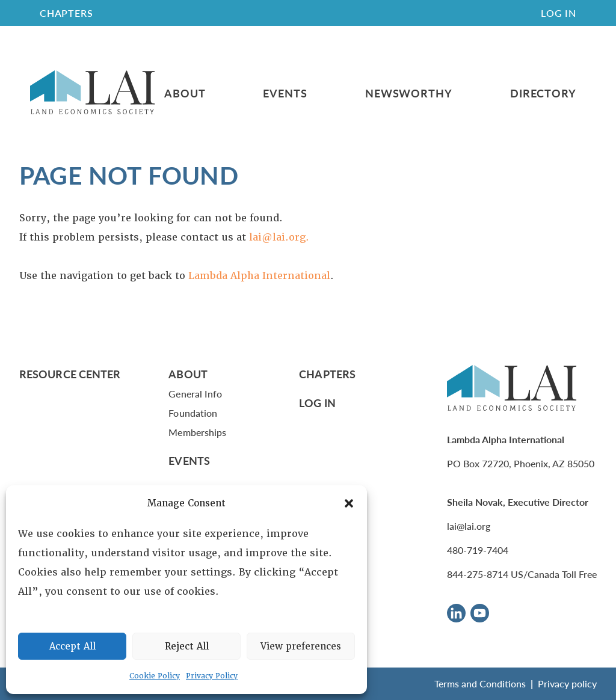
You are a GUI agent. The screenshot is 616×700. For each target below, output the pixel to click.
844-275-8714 (478, 574)
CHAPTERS (66, 13)
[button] (349, 503)
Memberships (197, 432)
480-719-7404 (478, 550)
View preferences (301, 646)
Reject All (187, 646)
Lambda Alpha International (259, 276)
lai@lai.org (469, 526)
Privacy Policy (212, 676)
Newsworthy (409, 93)
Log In (559, 13)
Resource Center (70, 374)
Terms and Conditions (480, 683)
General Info (195, 394)
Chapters (327, 374)
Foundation (193, 413)
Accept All (72, 646)
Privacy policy (567, 683)
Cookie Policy (155, 676)
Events (285, 93)
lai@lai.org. (279, 237)
